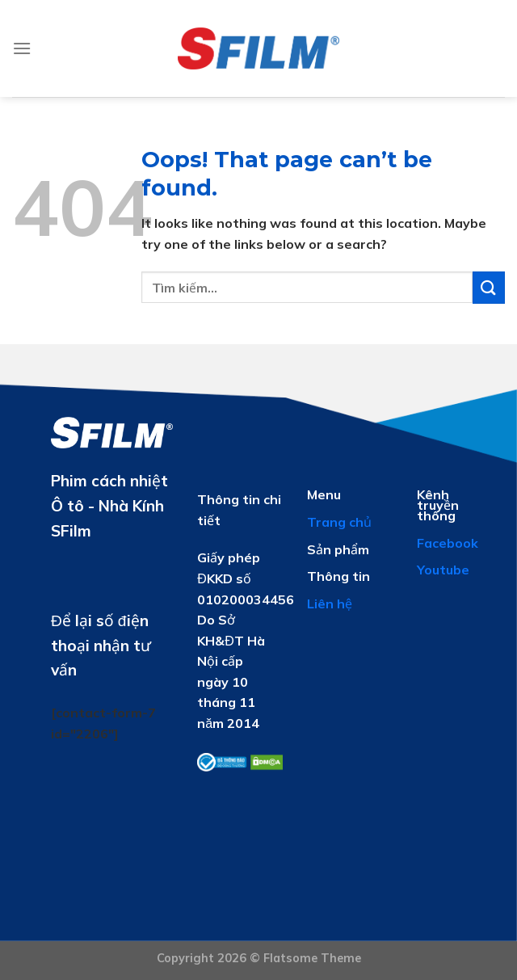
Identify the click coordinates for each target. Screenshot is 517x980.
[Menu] (22, 48)
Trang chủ (339, 522)
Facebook (448, 543)
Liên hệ (330, 604)
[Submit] (489, 287)
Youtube (443, 570)
